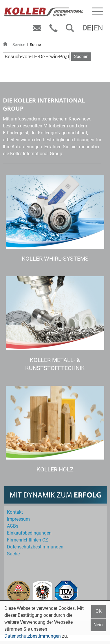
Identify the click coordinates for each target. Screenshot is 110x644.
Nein (98, 625)
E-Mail (38, 30)
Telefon (55, 30)
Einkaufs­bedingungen (29, 533)
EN (98, 28)
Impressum (18, 519)
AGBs (13, 526)
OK (99, 611)
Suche (35, 45)
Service (19, 45)
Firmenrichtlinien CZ (27, 540)
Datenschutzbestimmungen (33, 636)
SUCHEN (71, 30)
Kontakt (15, 512)
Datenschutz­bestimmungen (35, 547)
